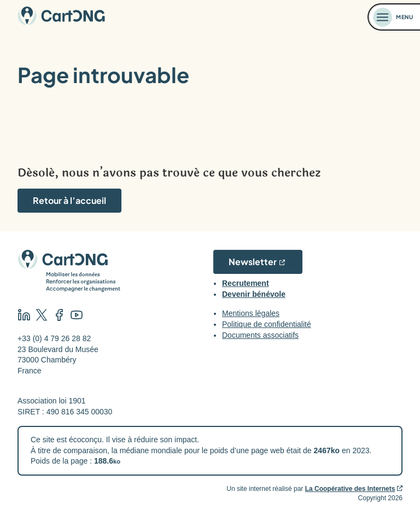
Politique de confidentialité (267, 324)
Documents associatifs (260, 335)
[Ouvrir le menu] (394, 17)
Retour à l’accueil (69, 200)
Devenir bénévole (254, 294)
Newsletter (253, 262)
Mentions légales (251, 313)
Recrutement (246, 283)
